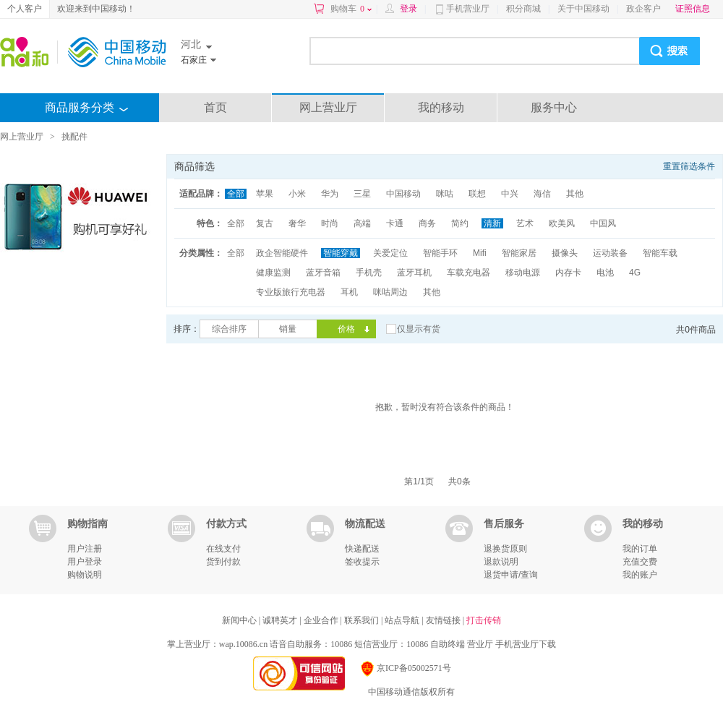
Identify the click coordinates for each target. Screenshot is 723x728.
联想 (477, 194)
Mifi (480, 253)
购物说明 (85, 575)
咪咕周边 (390, 292)
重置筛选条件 (689, 166)
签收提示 (362, 562)
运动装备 (610, 253)
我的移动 (441, 107)
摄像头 (565, 253)
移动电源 (523, 273)
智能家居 (519, 253)
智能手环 (440, 253)
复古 (265, 223)
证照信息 (693, 9)
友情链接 (444, 620)
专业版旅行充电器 (291, 292)
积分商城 (523, 9)
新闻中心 (240, 620)
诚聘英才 (281, 620)
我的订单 (640, 549)
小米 (297, 194)
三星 (362, 194)
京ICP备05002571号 (405, 668)
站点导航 (403, 620)
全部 (236, 194)
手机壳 (369, 273)
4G (635, 273)
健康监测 (273, 273)
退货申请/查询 (511, 575)
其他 (575, 194)
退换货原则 (505, 549)
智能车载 (660, 253)
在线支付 (223, 549)
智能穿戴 (341, 253)
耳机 (349, 292)
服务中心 (554, 107)
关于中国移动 (583, 9)
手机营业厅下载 (526, 644)
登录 (408, 9)
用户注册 (85, 549)
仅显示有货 (419, 329)
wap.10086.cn (243, 644)
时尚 (330, 223)
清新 (492, 223)
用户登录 (85, 562)
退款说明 (501, 562)
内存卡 (568, 273)
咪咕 (445, 194)
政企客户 (643, 9)
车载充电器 (469, 273)
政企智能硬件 (282, 253)
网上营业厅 (328, 107)
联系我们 (363, 620)
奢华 (297, 223)
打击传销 (484, 620)
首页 (215, 107)
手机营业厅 (468, 9)
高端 (362, 223)
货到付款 (223, 562)
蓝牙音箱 (323, 273)
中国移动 (403, 194)
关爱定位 (390, 253)
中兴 (510, 194)
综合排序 (229, 329)
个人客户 (25, 9)
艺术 (525, 223)
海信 (542, 194)
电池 (605, 273)
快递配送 (362, 549)
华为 (330, 194)
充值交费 (640, 562)
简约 (460, 223)
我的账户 (640, 575)
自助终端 (448, 644)
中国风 (603, 223)
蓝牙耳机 (414, 273)
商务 (427, 223)
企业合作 (322, 620)
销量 (288, 329)
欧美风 (562, 223)
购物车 (351, 9)
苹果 (265, 194)
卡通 (395, 223)
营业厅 (480, 644)
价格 (346, 329)
